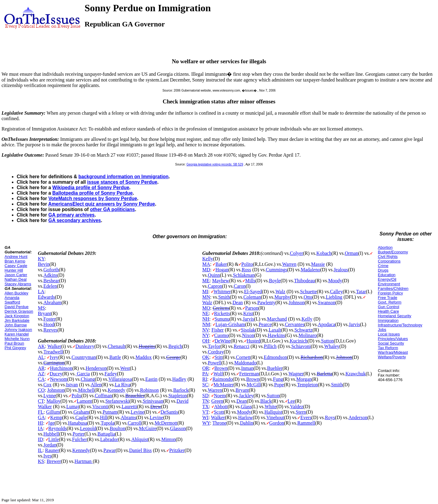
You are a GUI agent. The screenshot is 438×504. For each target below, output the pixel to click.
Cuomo (221, 335)
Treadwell (53, 352)
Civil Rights (388, 257)
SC (205, 385)
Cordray (216, 352)
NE (205, 313)
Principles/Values (393, 339)
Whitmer (222, 292)
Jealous (341, 270)
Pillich (270, 346)
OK (206, 357)
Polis (76, 396)
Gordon (277, 423)
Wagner (296, 374)
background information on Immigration (123, 177)
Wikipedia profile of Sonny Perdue (91, 188)
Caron (240, 286)
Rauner (52, 450)
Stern (301, 412)
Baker (221, 264)
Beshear (51, 281)
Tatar (361, 292)
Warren (289, 264)
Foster (50, 319)
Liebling (334, 297)
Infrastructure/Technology (400, 325)
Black (266, 401)
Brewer (54, 461)
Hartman (84, 461)
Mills (250, 281)
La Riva (122, 385)
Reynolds (57, 428)
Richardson (312, 357)
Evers (306, 417)
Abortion (385, 247)
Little (54, 439)
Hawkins (276, 335)
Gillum (53, 412)
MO (206, 308)
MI (205, 292)
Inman (247, 368)
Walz (280, 292)
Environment (389, 284)
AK (42, 346)
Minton (168, 439)
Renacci (242, 346)
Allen (96, 385)
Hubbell (51, 434)
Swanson (327, 302)
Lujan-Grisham (230, 324)
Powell (214, 363)
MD (206, 270)
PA (205, 374)
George (173, 357)
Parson (252, 308)
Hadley (179, 379)
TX (205, 407)
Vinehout (275, 417)
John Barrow (16, 325)
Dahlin (247, 423)
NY (206, 335)
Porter (79, 434)
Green (217, 401)
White (271, 407)
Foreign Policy (390, 293)
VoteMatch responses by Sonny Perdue (93, 198)
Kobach (324, 253)
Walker (54, 346)
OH (206, 341)
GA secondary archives (75, 220)
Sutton (328, 341)
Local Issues (389, 334)
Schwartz (304, 330)
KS (41, 461)
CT (41, 401)
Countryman (84, 357)
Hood (49, 324)
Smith (224, 297)
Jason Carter (16, 275)
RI (205, 379)
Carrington (54, 363)
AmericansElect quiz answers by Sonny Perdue (101, 204)
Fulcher (80, 439)
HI (41, 423)
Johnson (297, 302)
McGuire (148, 428)
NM (206, 324)
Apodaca (327, 324)
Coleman (252, 297)
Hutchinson (61, 368)
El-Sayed (253, 292)
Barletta (324, 374)
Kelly (208, 259)
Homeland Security (395, 316)
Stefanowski (118, 401)
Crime (383, 266)
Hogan (222, 270)
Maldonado (245, 363)
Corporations (389, 261)
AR (41, 368)
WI (205, 417)
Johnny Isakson (18, 330)
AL (41, 357)
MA (206, 264)
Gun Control (388, 307)
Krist (248, 313)
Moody (335, 281)
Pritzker (177, 450)
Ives (48, 456)
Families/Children (393, 288)
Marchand (277, 319)
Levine (137, 412)
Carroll (135, 423)
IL (40, 450)
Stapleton (178, 396)
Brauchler (135, 396)
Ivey (54, 357)
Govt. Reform (389, 302)
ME (206, 281)
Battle (115, 357)
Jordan (50, 445)
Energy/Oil (387, 279)
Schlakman (244, 275)
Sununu (222, 319)
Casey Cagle (16, 266)
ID (41, 439)
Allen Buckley (16, 293)
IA (41, 428)
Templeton (308, 385)
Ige (51, 423)
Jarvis (248, 319)
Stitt (219, 357)
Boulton (118, 428)
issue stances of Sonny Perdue (122, 182)
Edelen (50, 286)
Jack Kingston (17, 316)
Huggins (147, 346)
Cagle (81, 417)
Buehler (275, 368)
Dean (238, 302)
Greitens (221, 308)
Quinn (214, 275)
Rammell (306, 423)
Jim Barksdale (17, 320)
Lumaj (73, 407)
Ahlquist (140, 439)
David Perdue (17, 307)
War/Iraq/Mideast (393, 352)
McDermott (166, 423)
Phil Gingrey (15, 348)
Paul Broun (14, 343)
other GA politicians (113, 209)
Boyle (275, 281)
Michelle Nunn (17, 339)
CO (41, 390)
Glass (246, 407)
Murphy (282, 297)
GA (42, 417)
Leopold (88, 428)
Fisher (217, 330)
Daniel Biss (140, 450)
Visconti (100, 407)
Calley (336, 292)
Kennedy (116, 390)
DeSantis (169, 412)
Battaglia (106, 434)
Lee (291, 401)
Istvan (72, 385)
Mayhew (221, 281)
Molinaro (308, 335)
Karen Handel (17, 334)
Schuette (308, 292)
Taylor (214, 346)
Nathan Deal (16, 279)
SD (205, 396)
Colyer (297, 253)
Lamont (84, 401)
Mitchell (86, 390)
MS (42, 308)
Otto (308, 297)
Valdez (297, 407)
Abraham (53, 302)
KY (41, 259)
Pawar (109, 450)
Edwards (47, 297)
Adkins (50, 275)
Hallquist (273, 412)
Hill (104, 417)
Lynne (50, 396)
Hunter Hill (14, 270)
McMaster (224, 385)
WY (206, 423)
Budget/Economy (393, 252)
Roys (330, 417)
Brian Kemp (15, 261)
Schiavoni (301, 346)
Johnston (56, 390)
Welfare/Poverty (392, 357)
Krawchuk (356, 374)
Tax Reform (388, 348)
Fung (278, 379)
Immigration (388, 320)
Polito (247, 264)
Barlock (181, 390)
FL (41, 412)
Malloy (54, 401)
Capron (215, 286)
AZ (41, 374)
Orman (351, 253)
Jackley (246, 396)
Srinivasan (153, 401)
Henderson (96, 368)
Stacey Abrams (18, 284)
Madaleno (311, 270)
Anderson (358, 417)
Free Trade (388, 298)
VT (205, 412)
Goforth (51, 270)
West (125, 368)
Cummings (276, 270)
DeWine (223, 341)
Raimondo (222, 379)
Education (387, 275)
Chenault (117, 346)
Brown (221, 368)
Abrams (129, 417)
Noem (220, 396)
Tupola (108, 423)
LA (41, 292)
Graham (81, 412)
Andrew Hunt (16, 257)
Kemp (56, 417)
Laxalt (275, 330)
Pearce (265, 324)
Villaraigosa (120, 379)
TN (205, 401)
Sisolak (248, 330)
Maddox (144, 357)
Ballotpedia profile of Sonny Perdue (92, 193)
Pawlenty (266, 302)
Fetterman (249, 374)
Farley (111, 374)
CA (41, 379)
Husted (254, 341)
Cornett (243, 357)
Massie (318, 264)
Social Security (391, 343)
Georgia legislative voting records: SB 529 (215, 164)
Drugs (383, 270)
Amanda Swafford (12, 300)
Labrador (109, 439)
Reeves (50, 330)
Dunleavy (85, 346)
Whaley (332, 346)
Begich (175, 346)
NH (206, 319)
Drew (156, 407)
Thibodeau (304, 281)
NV (206, 330)
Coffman (104, 396)
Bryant (45, 313)
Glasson (178, 428)
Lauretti (129, 407)
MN (206, 297)
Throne (219, 423)
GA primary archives (71, 215)
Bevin (44, 264)
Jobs (382, 330)
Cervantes (295, 324)
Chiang (88, 379)
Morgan (304, 379)
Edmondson (275, 357)
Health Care (388, 311)
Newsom (59, 379)
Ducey (56, 374)
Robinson (149, 390)
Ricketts (222, 313)
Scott (219, 412)
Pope (279, 385)
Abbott (221, 407)
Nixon (248, 335)
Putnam (110, 412)
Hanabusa (78, 423)
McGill (254, 385)
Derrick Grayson (19, 311)
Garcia (83, 374)
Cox (48, 385)
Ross (246, 270)
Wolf (218, 374)
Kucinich (299, 341)
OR (206, 368)
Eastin (151, 379)
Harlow (245, 417)
